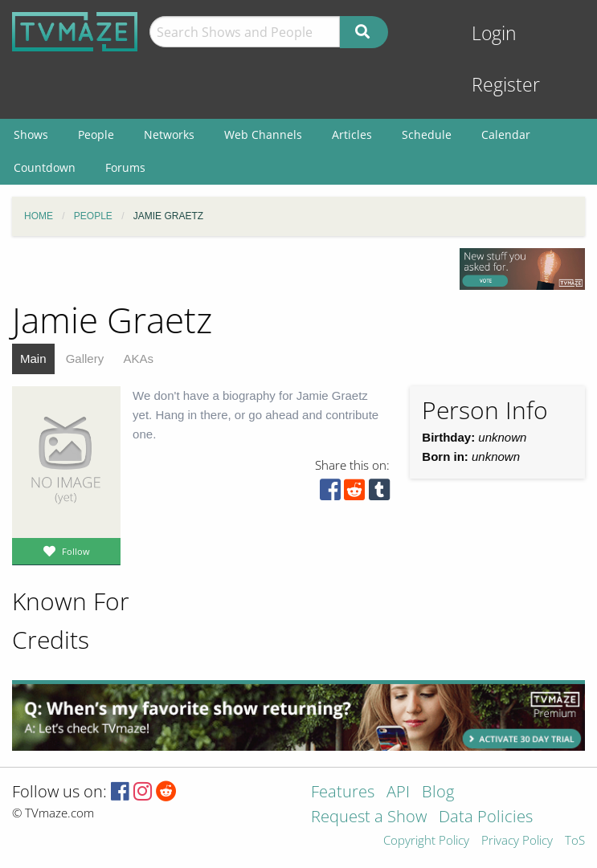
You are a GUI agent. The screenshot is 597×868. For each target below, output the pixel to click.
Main (33, 359)
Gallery (85, 359)
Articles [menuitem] (352, 134)
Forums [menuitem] (125, 167)
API (398, 793)
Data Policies (486, 818)
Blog (438, 793)
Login (494, 33)
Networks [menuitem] (169, 134)
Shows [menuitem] (31, 134)
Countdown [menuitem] (45, 167)
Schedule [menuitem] (427, 134)
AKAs (138, 359)
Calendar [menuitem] (506, 134)
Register (506, 85)
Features (343, 793)
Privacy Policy (517, 841)
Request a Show (369, 818)
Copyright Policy (426, 841)
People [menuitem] (96, 134)
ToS (575, 841)
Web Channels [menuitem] (263, 134)
